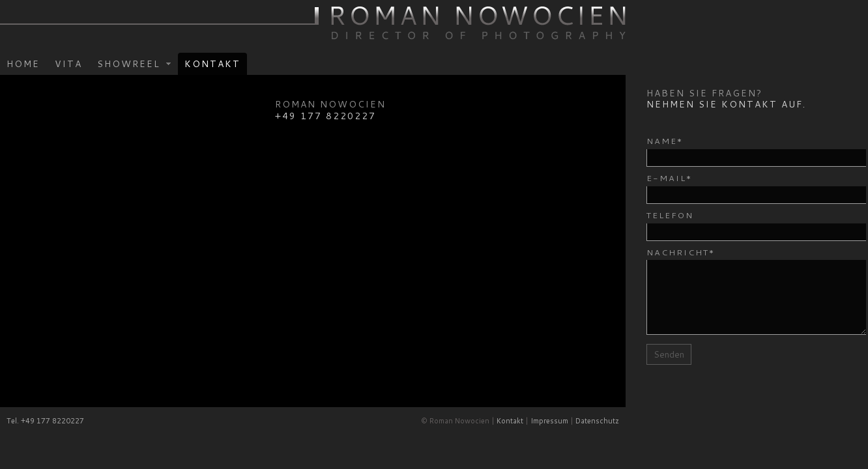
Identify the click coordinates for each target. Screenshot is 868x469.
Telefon (670, 215)
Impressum (549, 421)
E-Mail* (669, 178)
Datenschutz (597, 421)
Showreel (131, 65)
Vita (68, 64)
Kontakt (212, 64)
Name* (665, 141)
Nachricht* (681, 252)
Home (23, 64)
